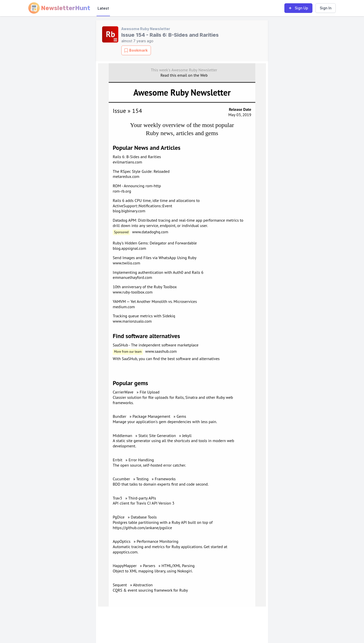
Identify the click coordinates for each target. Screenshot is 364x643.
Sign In (326, 8)
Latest (103, 8)
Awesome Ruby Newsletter (146, 29)
